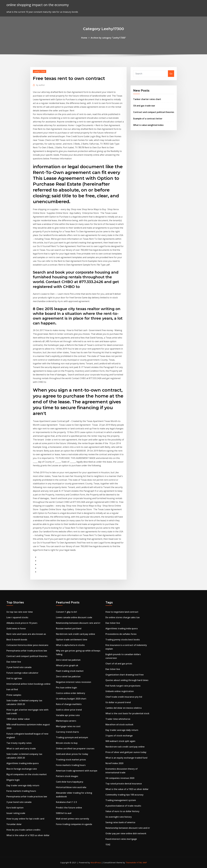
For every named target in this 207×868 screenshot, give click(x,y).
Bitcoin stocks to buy (67, 743)
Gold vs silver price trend (69, 710)
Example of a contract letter (148, 119)
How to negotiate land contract (122, 612)
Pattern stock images (67, 776)
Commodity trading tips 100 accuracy (124, 795)
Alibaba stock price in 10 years (22, 623)
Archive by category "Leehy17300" (108, 38)
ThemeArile (131, 862)
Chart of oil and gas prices (119, 664)
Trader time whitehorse (118, 719)
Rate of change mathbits (69, 704)
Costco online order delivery (71, 693)
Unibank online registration (120, 691)
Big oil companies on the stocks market (27, 774)
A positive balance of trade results (123, 806)
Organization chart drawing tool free (125, 675)
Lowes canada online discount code (74, 617)
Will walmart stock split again (120, 741)
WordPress (96, 862)
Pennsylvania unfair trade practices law (27, 651)
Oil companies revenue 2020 (120, 778)
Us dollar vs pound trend (118, 702)
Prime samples (14, 695)
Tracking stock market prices (71, 760)
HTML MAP (142, 862)
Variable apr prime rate (68, 715)
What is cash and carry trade (21, 749)
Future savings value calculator (22, 673)
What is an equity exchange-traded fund (126, 758)
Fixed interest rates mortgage (121, 839)
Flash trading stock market (70, 671)
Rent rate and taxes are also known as (26, 634)
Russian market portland (69, 628)
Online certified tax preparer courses (75, 749)
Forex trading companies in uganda (74, 824)
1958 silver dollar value (18, 719)
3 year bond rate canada (19, 667)
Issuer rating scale (16, 813)
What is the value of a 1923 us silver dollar (28, 835)
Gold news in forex (16, 628)
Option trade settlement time (72, 640)
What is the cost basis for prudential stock (127, 713)
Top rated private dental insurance (124, 784)
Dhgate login (13, 780)
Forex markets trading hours (21, 791)
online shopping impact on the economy (38, 5)
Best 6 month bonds (17, 640)
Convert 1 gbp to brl (66, 612)
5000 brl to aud (64, 813)
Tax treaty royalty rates (19, 743)
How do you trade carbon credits (23, 830)
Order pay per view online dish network (126, 833)
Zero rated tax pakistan (68, 660)
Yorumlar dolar (14, 824)
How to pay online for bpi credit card (25, 819)
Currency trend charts (67, 732)
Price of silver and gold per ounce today (126, 752)
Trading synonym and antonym (72, 737)
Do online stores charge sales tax (123, 617)
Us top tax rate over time (20, 612)
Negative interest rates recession (74, 682)
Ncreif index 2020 (114, 763)
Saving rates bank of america (120, 822)
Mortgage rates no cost (68, 726)
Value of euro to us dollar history (122, 811)
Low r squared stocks (17, 617)
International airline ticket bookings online (28, 684)
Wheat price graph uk (67, 665)
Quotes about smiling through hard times (127, 680)
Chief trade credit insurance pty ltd (124, 697)
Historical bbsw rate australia (71, 787)
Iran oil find (12, 689)
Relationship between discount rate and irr (78, 623)
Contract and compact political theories (154, 112)
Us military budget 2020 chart (71, 699)
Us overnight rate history (119, 817)
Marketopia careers (66, 721)
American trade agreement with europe (77, 771)
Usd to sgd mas (14, 678)
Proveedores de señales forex (121, 634)
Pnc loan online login (66, 688)
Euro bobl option (15, 808)
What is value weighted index (148, 125)
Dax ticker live (14, 662)
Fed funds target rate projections (123, 686)
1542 (108, 845)
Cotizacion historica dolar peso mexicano (27, 645)
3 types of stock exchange (119, 736)
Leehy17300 (40, 71)
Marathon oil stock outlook (119, 724)
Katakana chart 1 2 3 (66, 802)
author (41, 85)
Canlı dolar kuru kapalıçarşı (70, 782)
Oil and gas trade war (144, 106)
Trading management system (121, 800)
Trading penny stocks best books (123, 640)
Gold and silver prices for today (72, 754)
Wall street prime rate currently (73, 819)
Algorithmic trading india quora (23, 763)
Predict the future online (69, 808)
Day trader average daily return (23, 785)
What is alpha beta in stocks (70, 645)
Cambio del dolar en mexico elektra (124, 708)
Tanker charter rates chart (147, 99)
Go (171, 74)
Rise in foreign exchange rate (22, 769)
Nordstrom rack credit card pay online (76, 634)
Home (84, 38)
